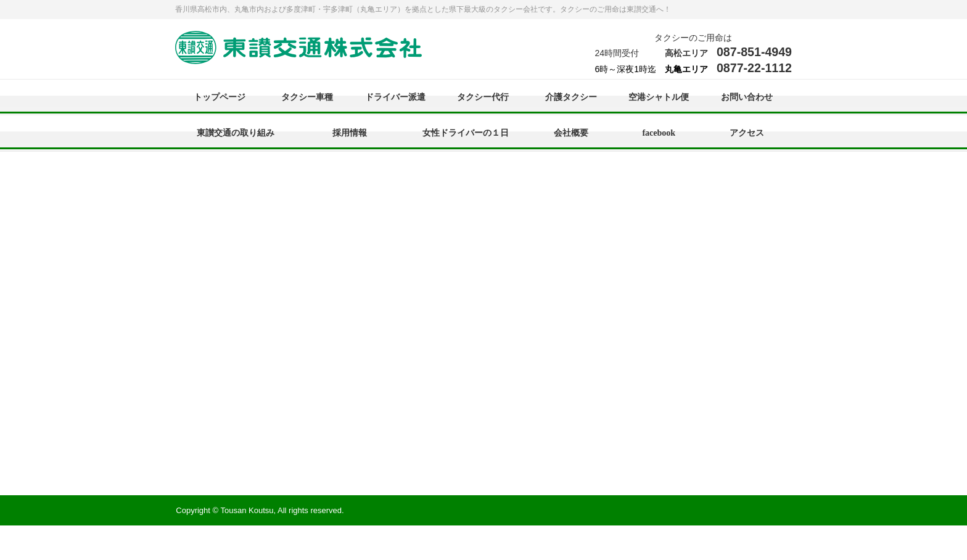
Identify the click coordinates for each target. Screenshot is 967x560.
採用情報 (350, 133)
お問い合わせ (747, 97)
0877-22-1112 (754, 68)
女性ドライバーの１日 (466, 133)
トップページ (220, 97)
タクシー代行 (483, 97)
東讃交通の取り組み (236, 133)
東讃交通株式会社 (298, 49)
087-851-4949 (754, 52)
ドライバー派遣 (395, 97)
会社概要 (571, 133)
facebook (659, 133)
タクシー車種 (307, 97)
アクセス (747, 133)
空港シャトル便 (659, 97)
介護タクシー (571, 97)
